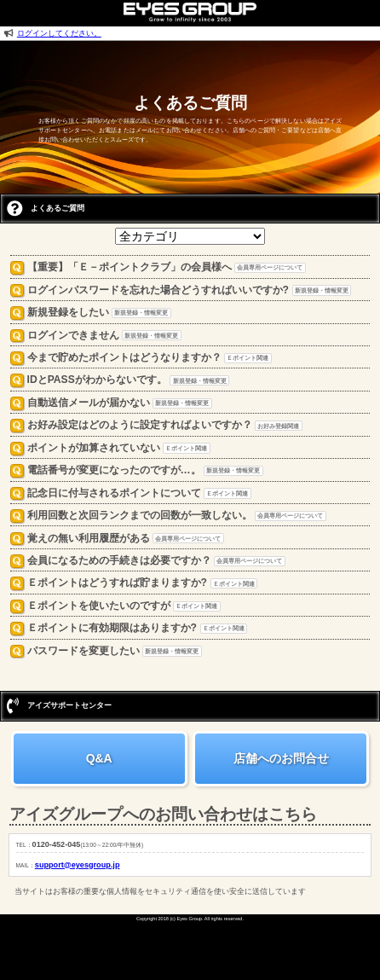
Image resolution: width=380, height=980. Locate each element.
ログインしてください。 (59, 33)
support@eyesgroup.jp (78, 865)
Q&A (99, 758)
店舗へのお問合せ (281, 758)
